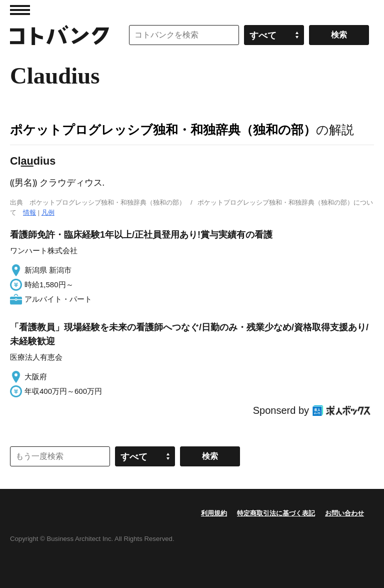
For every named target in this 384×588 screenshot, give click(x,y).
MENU (20, 10)
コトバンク (59, 35)
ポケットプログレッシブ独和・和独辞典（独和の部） (163, 130)
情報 (29, 212)
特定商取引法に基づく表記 (276, 513)
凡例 (48, 212)
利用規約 (214, 513)
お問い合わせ (344, 513)
